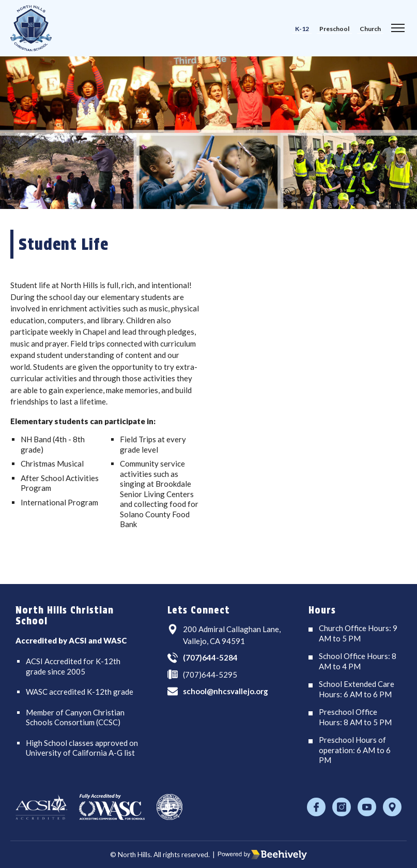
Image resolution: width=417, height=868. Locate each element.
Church (370, 29)
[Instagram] (342, 807)
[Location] (392, 807)
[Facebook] (316, 807)
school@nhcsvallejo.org (226, 691)
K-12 (302, 29)
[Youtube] (367, 807)
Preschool (334, 29)
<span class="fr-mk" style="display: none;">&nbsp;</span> (312, 407)
